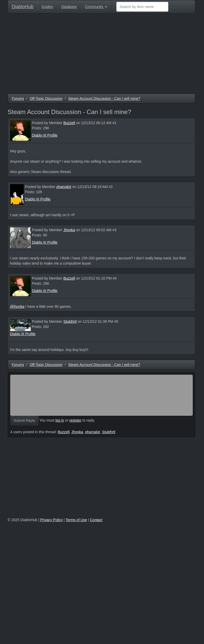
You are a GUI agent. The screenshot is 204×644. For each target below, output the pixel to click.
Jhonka (69, 230)
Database (69, 7)
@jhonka (17, 306)
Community (96, 7)
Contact (96, 520)
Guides (47, 7)
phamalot (64, 187)
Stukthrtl (70, 321)
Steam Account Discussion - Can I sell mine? (104, 99)
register (75, 420)
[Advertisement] (101, 55)
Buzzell (69, 123)
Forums (18, 99)
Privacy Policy (52, 520)
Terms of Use (76, 520)
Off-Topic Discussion (46, 99)
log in (60, 420)
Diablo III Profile (45, 135)
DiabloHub (23, 6)
